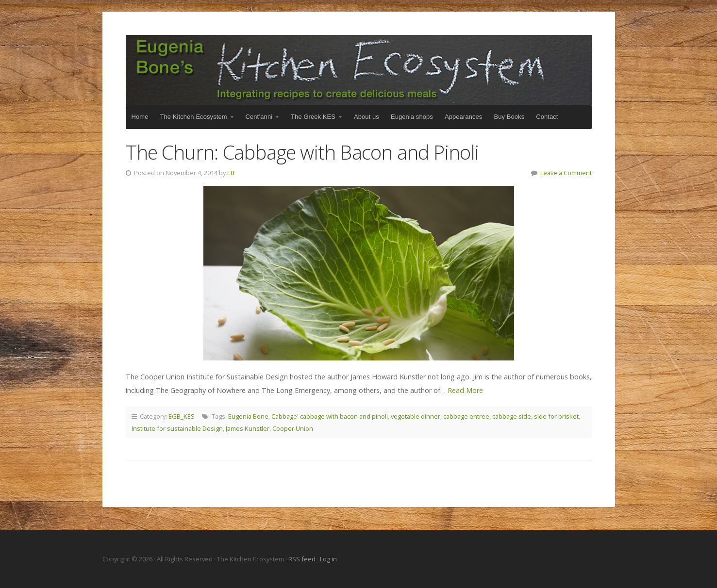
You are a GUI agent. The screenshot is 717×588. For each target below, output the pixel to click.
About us (367, 117)
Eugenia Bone (248, 416)
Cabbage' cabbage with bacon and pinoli (330, 416)
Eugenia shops (412, 117)
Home (140, 117)
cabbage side (512, 416)
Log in (328, 559)
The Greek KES (313, 117)
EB (231, 173)
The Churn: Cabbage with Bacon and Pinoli (302, 152)
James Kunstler (248, 428)
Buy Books (509, 117)
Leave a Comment (566, 173)
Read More (465, 390)
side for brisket (556, 416)
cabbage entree (466, 416)
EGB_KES (182, 416)
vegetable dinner (416, 416)
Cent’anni (259, 117)
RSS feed (303, 559)
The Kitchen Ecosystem (359, 70)
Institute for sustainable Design (177, 428)
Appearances (463, 117)
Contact (547, 117)
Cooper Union (293, 428)
